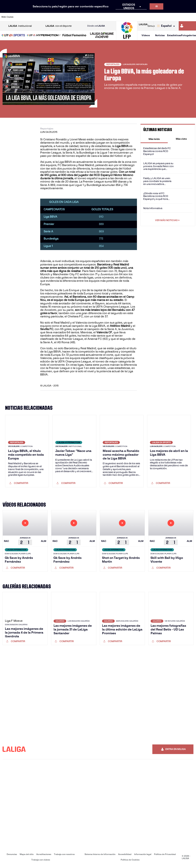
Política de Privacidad (165, 854)
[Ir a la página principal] (127, 39)
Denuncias (12, 854)
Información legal (143, 854)
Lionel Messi (78, 139)
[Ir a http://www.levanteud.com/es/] (92, 17)
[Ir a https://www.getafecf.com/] (74, 17)
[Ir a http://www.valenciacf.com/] (183, 17)
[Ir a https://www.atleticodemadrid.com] (29, 17)
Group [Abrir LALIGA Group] (147, 26)
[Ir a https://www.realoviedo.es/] (156, 17)
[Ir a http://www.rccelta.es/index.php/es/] (110, 17)
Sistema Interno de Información (100, 854)
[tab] (154, 139)
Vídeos (146, 35)
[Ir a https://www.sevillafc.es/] (174, 17)
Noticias (160, 35)
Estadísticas (174, 35)
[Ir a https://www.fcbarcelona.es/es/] (65, 17)
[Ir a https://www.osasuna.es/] (38, 17)
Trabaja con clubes (41, 860)
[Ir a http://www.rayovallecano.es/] (101, 17)
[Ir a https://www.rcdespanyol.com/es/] (119, 17)
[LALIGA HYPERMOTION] (44, 35)
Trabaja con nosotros (64, 854)
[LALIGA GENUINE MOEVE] (102, 35)
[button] (13, 35)
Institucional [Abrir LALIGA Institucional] (20, 26)
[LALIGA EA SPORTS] (13, 35)
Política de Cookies (130, 860)
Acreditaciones (44, 854)
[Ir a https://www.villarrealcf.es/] (192, 17)
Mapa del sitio (27, 854)
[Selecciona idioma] (167, 26)
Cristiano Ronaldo (55, 139)
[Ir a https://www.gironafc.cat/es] (83, 17)
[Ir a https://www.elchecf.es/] (56, 17)
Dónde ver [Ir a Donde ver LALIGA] (96, 26)
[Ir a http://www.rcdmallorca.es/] (129, 17)
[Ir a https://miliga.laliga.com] (187, 26)
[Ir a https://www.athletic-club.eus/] (20, 17)
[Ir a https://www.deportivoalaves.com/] (47, 17)
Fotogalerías (189, 35)
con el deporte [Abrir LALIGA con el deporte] (59, 26)
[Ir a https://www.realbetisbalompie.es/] (138, 17)
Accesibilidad (125, 854)
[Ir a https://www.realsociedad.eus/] (165, 17)
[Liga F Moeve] (74, 35)
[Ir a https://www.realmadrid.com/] (147, 17)
